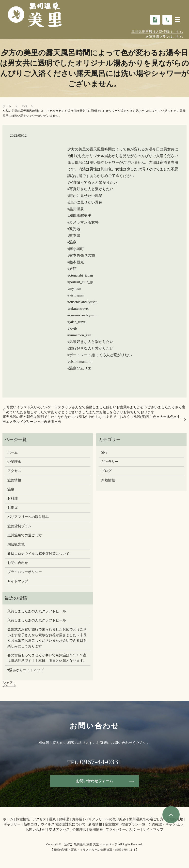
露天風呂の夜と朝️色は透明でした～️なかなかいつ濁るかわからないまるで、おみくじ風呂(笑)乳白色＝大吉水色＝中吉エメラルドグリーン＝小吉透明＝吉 (91, 419)
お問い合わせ (18, 563)
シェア (8, 683)
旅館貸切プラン (19, 526)
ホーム (7, 106)
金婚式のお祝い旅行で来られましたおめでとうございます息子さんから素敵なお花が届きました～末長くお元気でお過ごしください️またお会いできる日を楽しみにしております (47, 638)
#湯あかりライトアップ (25, 670)
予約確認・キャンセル (165, 825)
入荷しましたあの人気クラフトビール (37, 611)
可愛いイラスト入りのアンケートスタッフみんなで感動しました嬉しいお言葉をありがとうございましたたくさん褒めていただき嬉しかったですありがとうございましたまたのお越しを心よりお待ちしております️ (96, 410)
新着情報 (108, 480)
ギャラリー (110, 462)
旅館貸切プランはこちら (164, 37)
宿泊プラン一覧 (133, 825)
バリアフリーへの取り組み (28, 517)
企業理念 (14, 462)
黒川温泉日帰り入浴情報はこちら (157, 32)
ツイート (9, 685)
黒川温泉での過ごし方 (25, 535)
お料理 (13, 498)
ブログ (106, 471)
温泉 (11, 489)
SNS (24, 106)
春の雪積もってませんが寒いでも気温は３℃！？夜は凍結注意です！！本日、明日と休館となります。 (47, 658)
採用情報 (96, 830)
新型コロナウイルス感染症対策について (38, 554)
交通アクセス (59, 830)
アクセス (14, 471)
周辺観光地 (16, 544)
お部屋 (13, 508)
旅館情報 (14, 480)
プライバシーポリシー (25, 572)
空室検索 (112, 825)
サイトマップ (18, 581)
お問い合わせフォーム (94, 781)
